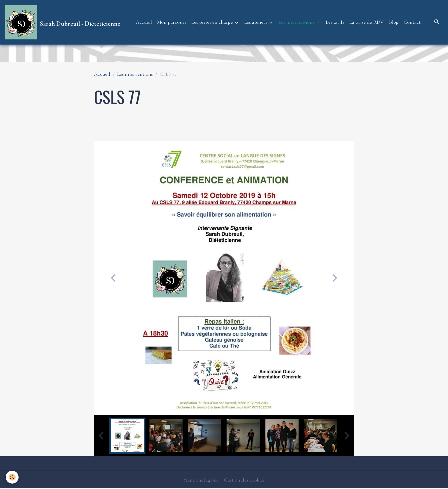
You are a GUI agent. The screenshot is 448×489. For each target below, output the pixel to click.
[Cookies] (12, 477)
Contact (412, 22)
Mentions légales (201, 480)
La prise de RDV (367, 22)
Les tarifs (335, 22)
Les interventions (297, 22)
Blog (394, 22)
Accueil (144, 22)
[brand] (63, 22)
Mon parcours (172, 22)
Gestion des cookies (244, 480)
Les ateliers (256, 22)
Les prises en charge (213, 22)
